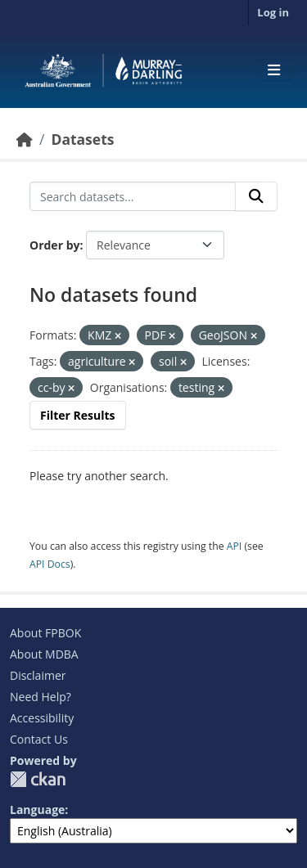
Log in (273, 12)
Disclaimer (38, 675)
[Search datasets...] (133, 196)
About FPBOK (45, 633)
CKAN (38, 779)
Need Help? (41, 697)
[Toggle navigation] (274, 70)
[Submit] (256, 196)
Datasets (82, 139)
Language (37, 810)
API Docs (50, 564)
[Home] (25, 139)
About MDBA (44, 654)
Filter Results (78, 415)
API (235, 546)
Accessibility (42, 718)
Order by (54, 245)
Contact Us (39, 739)
